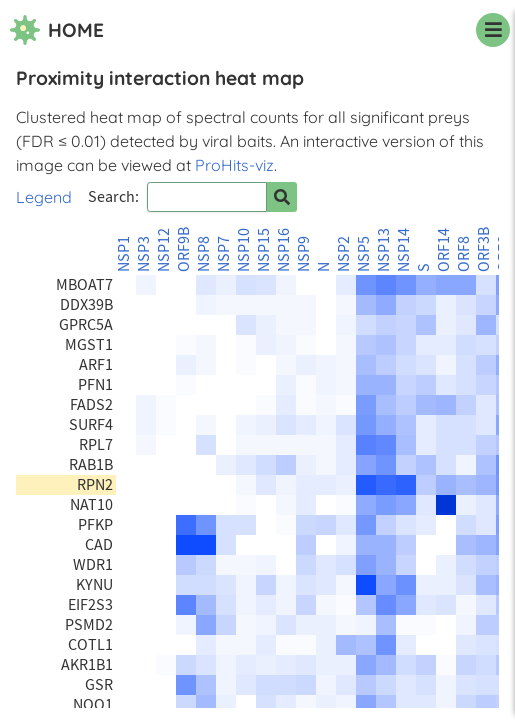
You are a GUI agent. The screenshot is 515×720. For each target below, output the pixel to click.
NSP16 (284, 250)
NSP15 (264, 250)
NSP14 (404, 250)
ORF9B (184, 249)
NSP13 (384, 250)
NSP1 (124, 254)
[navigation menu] (493, 30)
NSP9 (304, 254)
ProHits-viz (234, 165)
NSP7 (224, 254)
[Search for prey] (282, 197)
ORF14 (444, 250)
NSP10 (244, 250)
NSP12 (164, 250)
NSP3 (144, 254)
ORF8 (464, 254)
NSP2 (344, 254)
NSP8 (204, 254)
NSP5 (364, 254)
